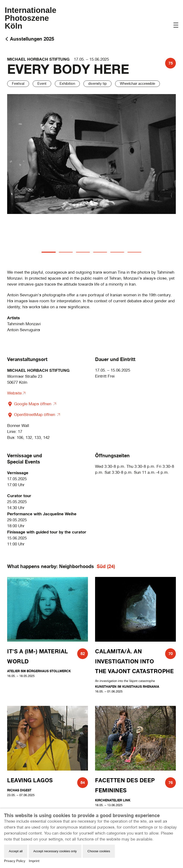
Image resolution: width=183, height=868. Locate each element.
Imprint (34, 861)
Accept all (16, 851)
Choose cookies (99, 851)
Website (14, 393)
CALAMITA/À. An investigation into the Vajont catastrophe (134, 661)
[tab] (49, 252)
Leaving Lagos (30, 780)
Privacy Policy (15, 861)
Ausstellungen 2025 (32, 39)
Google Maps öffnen (30, 404)
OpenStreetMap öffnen (32, 415)
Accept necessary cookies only (55, 851)
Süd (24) (106, 566)
